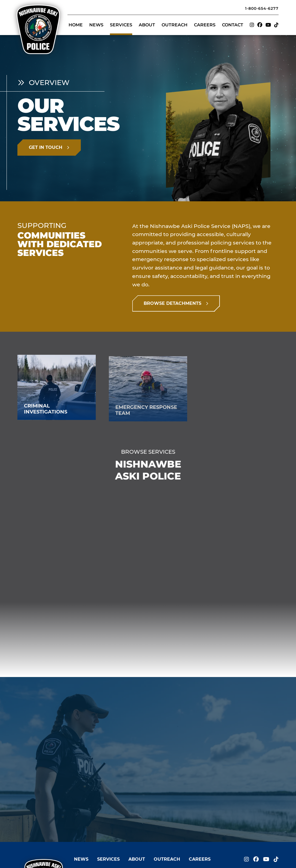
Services (121, 25)
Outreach (175, 25)
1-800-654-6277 (262, 8)
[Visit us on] (252, 25)
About (147, 25)
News (96, 25)
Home (76, 25)
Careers (205, 25)
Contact (233, 25)
